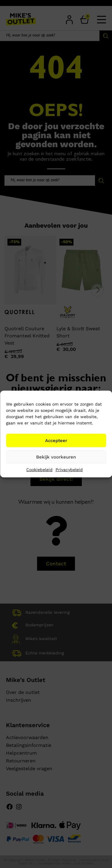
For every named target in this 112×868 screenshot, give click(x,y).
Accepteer (56, 441)
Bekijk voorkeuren (56, 457)
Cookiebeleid (39, 470)
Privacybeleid (69, 470)
